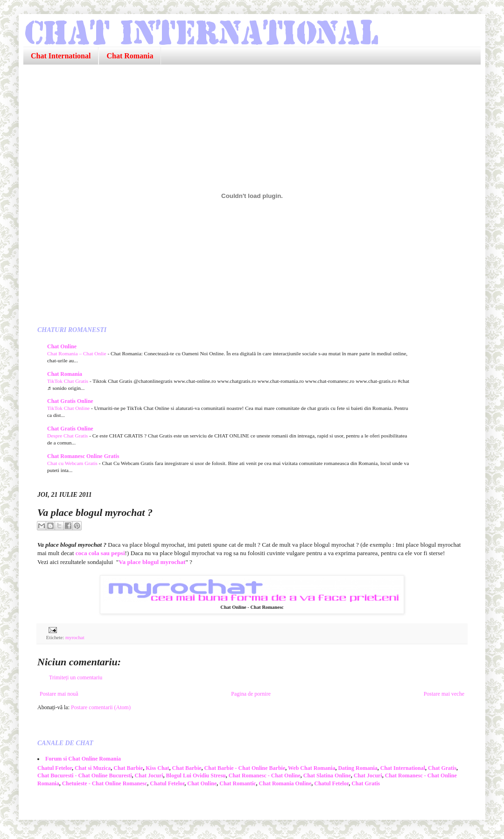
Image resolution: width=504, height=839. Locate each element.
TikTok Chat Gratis (68, 381)
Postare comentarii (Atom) (101, 707)
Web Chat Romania (311, 768)
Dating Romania (357, 768)
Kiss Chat (157, 768)
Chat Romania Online (285, 783)
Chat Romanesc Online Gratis (83, 456)
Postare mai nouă (59, 694)
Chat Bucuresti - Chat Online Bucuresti (85, 776)
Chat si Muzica (93, 768)
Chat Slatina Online (327, 776)
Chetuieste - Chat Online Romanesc (105, 783)
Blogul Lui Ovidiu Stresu (196, 776)
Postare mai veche (444, 694)
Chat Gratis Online (70, 401)
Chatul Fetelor (55, 768)
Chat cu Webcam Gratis (73, 463)
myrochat (75, 637)
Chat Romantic (238, 783)
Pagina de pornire (251, 694)
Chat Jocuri (149, 776)
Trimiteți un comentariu (76, 677)
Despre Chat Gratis (68, 436)
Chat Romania (130, 56)
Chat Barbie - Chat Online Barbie (245, 768)
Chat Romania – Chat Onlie (77, 353)
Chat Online (62, 346)
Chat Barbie (128, 768)
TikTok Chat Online (69, 408)
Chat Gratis (442, 768)
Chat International (61, 56)
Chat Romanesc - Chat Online (265, 776)
